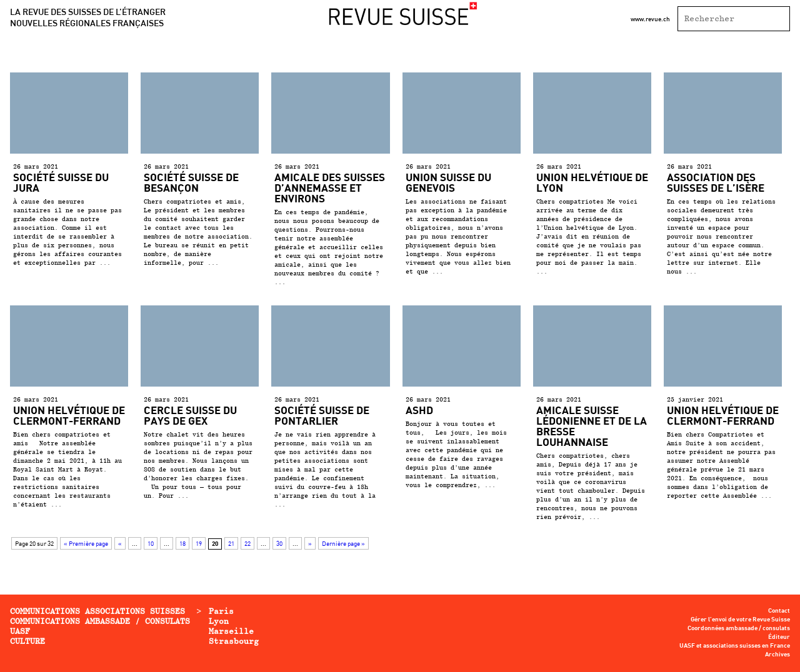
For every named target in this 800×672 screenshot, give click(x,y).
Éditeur (779, 637)
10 (151, 543)
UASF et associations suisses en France (735, 646)
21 (231, 543)
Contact (779, 611)
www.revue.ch (650, 19)
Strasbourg (234, 641)
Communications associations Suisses (97, 611)
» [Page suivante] (310, 543)
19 (199, 543)
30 (279, 543)
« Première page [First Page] (86, 543)
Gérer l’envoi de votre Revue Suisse (740, 620)
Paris (221, 611)
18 (182, 543)
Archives (777, 655)
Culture (27, 641)
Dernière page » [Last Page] (343, 543)
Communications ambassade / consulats (100, 621)
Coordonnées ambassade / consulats (739, 628)
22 (247, 543)
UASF (20, 631)
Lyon (219, 621)
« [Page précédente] (120, 543)
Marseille (231, 631)
